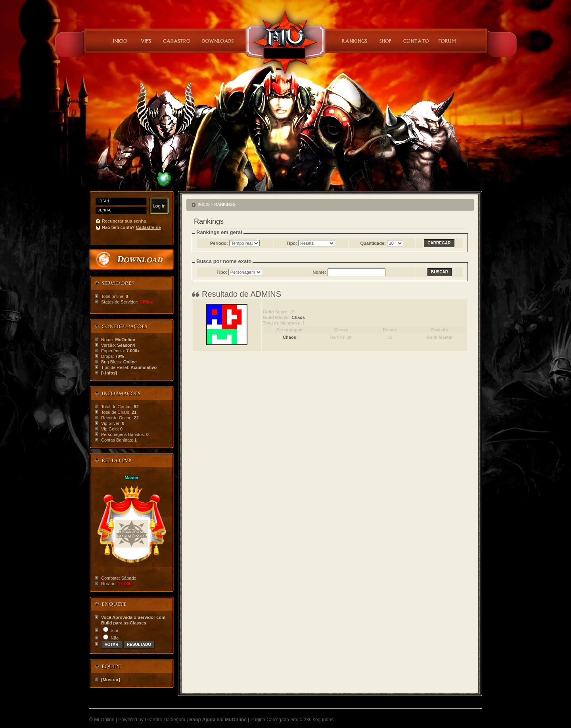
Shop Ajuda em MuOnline (218, 720)
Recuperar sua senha (124, 221)
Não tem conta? (131, 227)
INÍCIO (204, 205)
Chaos (298, 317)
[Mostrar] (111, 680)
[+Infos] (109, 373)
